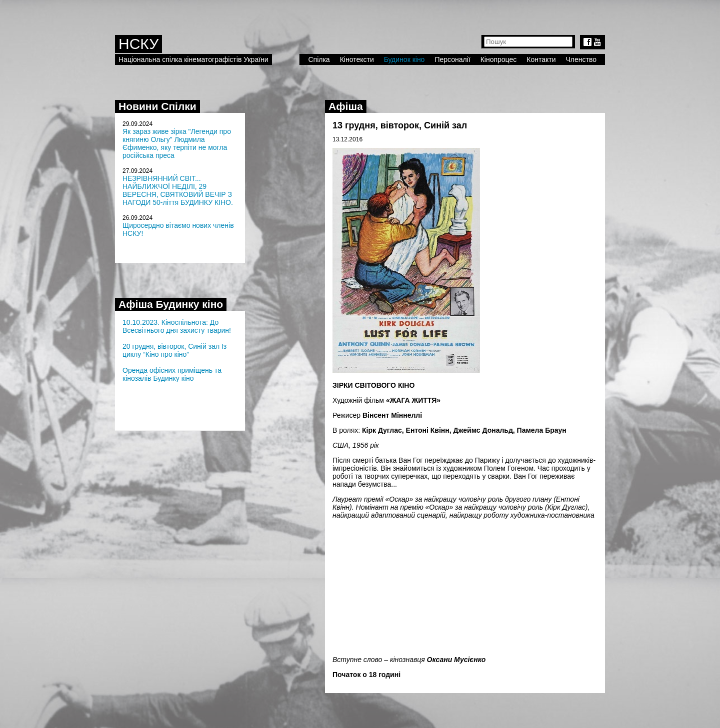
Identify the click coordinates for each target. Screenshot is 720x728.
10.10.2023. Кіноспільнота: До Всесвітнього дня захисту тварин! (177, 326)
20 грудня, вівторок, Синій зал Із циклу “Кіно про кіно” (174, 350)
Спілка (319, 59)
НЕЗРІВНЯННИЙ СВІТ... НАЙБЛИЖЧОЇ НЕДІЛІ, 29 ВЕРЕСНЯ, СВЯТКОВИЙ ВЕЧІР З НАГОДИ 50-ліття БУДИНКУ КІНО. (178, 190)
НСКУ (138, 44)
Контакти (541, 59)
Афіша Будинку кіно (171, 304)
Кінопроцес (499, 59)
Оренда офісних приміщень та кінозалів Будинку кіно (172, 374)
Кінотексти (357, 59)
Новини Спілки (157, 106)
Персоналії (452, 59)
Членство (581, 59)
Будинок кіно (404, 59)
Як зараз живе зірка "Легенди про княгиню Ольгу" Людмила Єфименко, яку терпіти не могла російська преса (177, 143)
